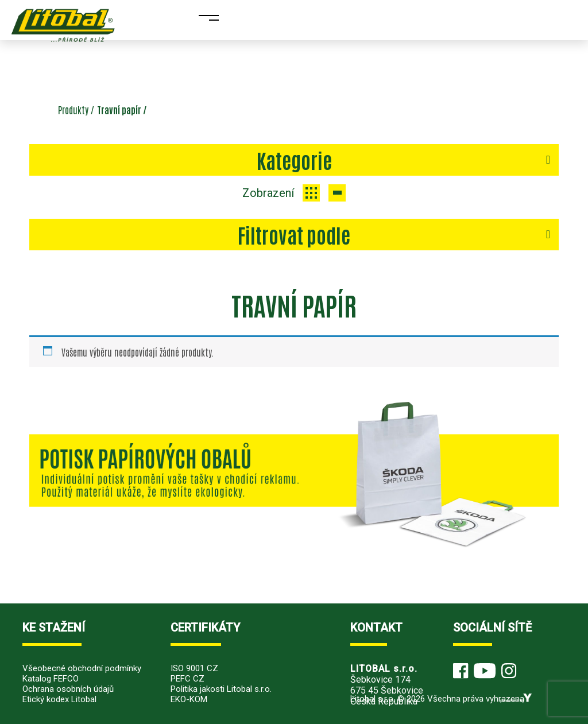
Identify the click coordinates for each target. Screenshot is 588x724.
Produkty (73, 110)
